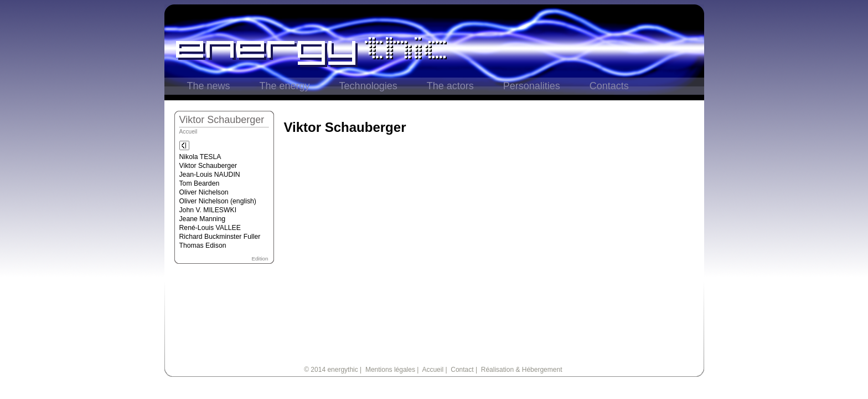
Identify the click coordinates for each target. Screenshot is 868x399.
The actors (450, 86)
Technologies (368, 86)
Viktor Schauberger (208, 166)
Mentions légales (390, 370)
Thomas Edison (203, 245)
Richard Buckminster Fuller (220, 237)
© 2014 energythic (331, 370)
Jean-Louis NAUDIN (210, 175)
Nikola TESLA (200, 157)
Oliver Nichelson (204, 192)
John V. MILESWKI (208, 210)
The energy (285, 86)
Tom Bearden (200, 183)
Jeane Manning (203, 219)
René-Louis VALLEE (210, 228)
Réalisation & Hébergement (522, 370)
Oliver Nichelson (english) (218, 201)
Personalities (532, 86)
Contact (462, 370)
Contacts (609, 86)
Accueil (188, 132)
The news (209, 86)
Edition (260, 259)
